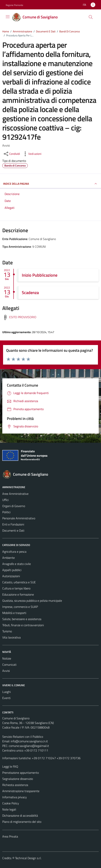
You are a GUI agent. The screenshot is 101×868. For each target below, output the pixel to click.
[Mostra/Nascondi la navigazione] (8, 17)
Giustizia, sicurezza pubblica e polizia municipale (32, 601)
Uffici (5, 500)
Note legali (9, 809)
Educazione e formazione (18, 594)
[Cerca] (91, 17)
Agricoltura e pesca (14, 552)
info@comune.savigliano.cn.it (29, 741)
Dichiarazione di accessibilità (20, 816)
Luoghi (7, 692)
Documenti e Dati (13, 530)
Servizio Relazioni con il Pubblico (23, 737)
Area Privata (10, 836)
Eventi (6, 698)
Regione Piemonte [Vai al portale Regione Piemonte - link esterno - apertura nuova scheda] (14, 5)
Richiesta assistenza (15, 785)
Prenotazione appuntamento (21, 773)
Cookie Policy (11, 803)
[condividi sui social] (11, 154)
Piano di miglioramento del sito (22, 822)
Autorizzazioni (11, 576)
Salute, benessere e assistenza (22, 619)
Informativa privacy (15, 797)
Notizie (7, 658)
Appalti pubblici (12, 570)
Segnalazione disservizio (18, 779)
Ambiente (9, 558)
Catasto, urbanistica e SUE (19, 582)
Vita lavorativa (11, 637)
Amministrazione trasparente (21, 791)
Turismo (7, 631)
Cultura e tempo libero (16, 588)
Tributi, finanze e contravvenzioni (23, 625)
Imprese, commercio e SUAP (20, 607)
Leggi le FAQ (10, 766)
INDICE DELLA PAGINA (50, 184)
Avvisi (6, 671)
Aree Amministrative (15, 494)
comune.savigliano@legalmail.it (29, 746)
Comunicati (9, 665)
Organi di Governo (14, 506)
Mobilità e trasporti (14, 613)
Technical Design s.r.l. (28, 858)
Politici (6, 512)
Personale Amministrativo (19, 518)
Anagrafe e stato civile (17, 564)
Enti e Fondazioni (13, 524)
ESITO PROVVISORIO (23, 317)
